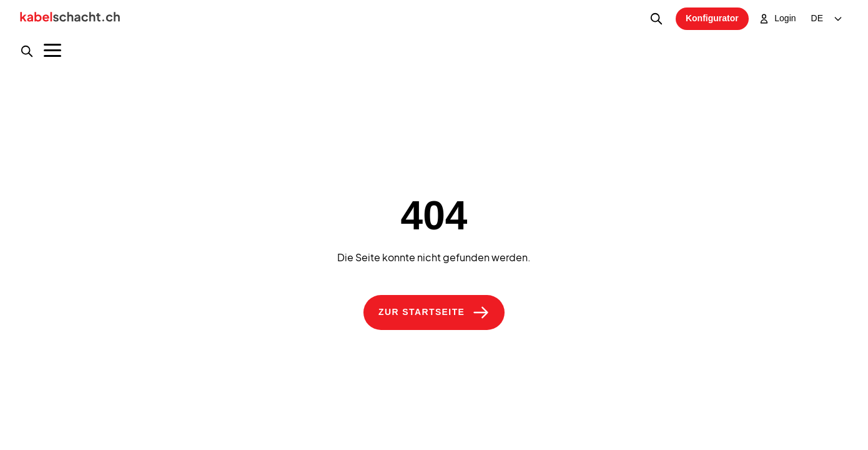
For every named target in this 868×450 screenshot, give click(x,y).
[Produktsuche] (27, 51)
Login (777, 19)
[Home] (70, 19)
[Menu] (52, 50)
